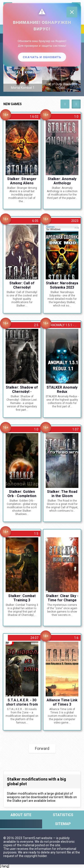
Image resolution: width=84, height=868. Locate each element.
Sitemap (63, 824)
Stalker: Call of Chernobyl (22, 285)
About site (21, 815)
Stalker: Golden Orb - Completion (22, 494)
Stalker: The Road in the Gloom (62, 494)
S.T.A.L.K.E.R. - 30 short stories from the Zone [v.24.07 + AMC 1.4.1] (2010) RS (22, 702)
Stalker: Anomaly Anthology (62, 181)
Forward (42, 748)
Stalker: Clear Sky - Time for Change (62, 598)
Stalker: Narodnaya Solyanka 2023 (62, 285)
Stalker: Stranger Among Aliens (22, 181)
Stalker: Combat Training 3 (22, 598)
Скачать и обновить (42, 57)
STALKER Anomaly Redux (62, 389)
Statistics (63, 815)
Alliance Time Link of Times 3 (62, 702)
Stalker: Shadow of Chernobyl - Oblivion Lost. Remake (22, 389)
